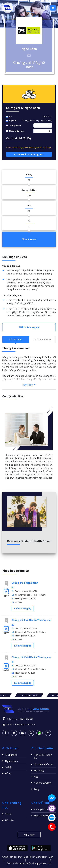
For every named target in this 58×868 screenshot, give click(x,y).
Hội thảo (9, 820)
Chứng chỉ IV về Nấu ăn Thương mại (31, 657)
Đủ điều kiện (16, 339)
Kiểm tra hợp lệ (23, 608)
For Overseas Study (29, 695)
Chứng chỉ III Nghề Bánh (25, 583)
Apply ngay (29, 835)
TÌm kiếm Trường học (43, 756)
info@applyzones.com (25, 724)
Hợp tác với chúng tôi (45, 816)
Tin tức (9, 814)
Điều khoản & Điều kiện (36, 857)
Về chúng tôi (11, 755)
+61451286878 (26, 719)
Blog (37, 789)
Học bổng (39, 770)
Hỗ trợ (8, 773)
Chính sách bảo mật (12, 857)
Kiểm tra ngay (29, 327)
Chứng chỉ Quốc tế (43, 809)
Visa (36, 777)
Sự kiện (9, 767)
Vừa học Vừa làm (43, 783)
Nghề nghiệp (11, 761)
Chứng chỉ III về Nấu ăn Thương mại (31, 620)
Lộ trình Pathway (42, 339)
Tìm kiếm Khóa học (44, 764)
